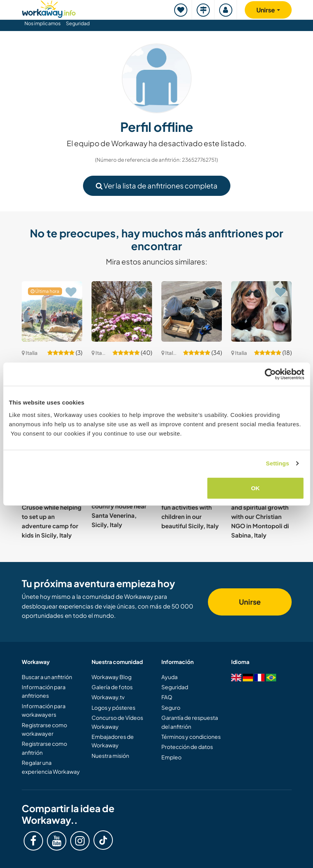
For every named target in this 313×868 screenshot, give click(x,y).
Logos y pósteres (113, 707)
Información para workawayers (44, 710)
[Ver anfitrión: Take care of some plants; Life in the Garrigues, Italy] (52, 311)
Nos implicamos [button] (42, 23)
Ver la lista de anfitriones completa (157, 186)
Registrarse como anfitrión (44, 748)
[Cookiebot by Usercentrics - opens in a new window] (270, 374)
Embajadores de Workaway (113, 741)
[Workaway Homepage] (49, 8)
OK (255, 488)
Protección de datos (187, 747)
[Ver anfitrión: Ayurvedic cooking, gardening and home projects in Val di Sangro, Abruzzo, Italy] (192, 311)
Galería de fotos (112, 687)
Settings (278, 463)
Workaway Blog (112, 677)
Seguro (171, 707)
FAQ (167, 697)
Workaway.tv (108, 697)
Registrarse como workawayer (44, 729)
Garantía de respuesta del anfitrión (190, 722)
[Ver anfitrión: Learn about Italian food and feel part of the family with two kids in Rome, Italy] (261, 311)
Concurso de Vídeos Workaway (117, 722)
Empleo (171, 757)
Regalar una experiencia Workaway (51, 767)
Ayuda (169, 677)
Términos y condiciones (191, 737)
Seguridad (78, 23)
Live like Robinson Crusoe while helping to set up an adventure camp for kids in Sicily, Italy (52, 516)
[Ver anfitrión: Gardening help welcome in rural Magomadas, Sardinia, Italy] (122, 311)
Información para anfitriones (44, 691)
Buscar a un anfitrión (47, 677)
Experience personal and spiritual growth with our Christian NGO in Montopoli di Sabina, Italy (260, 516)
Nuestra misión (110, 756)
